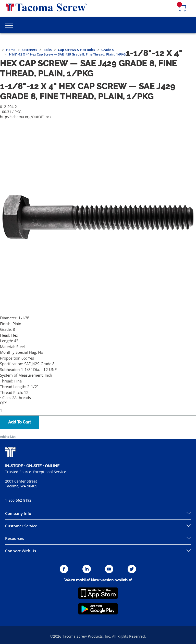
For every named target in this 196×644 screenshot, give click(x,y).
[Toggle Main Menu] (9, 25)
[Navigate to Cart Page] (183, 8)
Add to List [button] (8, 437)
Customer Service (21, 526)
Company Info (18, 513)
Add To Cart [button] (20, 422)
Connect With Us (21, 551)
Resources (15, 538)
